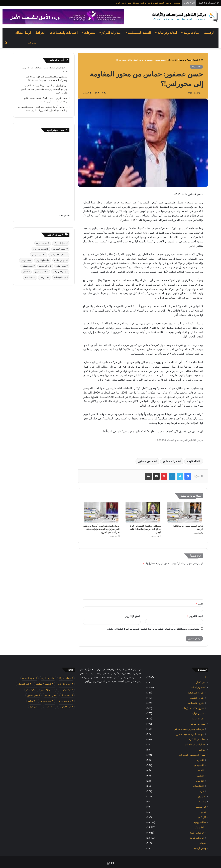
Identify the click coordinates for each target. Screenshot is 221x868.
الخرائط (40, 33)
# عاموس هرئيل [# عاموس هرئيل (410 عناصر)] (41, 272)
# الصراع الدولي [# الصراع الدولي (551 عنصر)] (43, 260)
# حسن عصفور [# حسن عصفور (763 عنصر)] (28, 266)
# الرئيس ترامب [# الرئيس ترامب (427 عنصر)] (61, 260)
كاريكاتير (202, 817)
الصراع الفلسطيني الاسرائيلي (192, 755)
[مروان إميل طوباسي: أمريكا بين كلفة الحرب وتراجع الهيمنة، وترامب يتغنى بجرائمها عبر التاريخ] (101, 512)
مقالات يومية (191, 33)
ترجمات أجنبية (197, 833)
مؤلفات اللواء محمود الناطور (190, 734)
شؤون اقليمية (197, 698)
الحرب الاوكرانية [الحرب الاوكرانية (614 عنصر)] (61, 277)
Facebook (161, 440)
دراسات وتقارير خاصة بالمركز (189, 729)
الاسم (200, 604)
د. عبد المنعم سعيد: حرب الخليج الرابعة (49, 68)
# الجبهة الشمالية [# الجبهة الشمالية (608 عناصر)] (60, 249)
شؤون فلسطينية (196, 703)
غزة (202, 791)
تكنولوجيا (202, 796)
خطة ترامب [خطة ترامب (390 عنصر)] (45, 277)
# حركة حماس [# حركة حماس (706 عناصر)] (45, 266)
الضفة (201, 770)
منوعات (202, 843)
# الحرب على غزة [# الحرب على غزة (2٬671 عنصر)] (41, 249)
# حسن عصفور (147, 461)
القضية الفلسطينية (139, 33)
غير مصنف (201, 807)
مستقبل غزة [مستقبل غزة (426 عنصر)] (30, 277)
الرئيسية (210, 33)
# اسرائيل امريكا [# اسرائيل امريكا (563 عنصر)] (61, 243)
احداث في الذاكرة (197, 739)
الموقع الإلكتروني (133, 616)
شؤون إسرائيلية (196, 693)
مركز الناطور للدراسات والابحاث (185, 440)
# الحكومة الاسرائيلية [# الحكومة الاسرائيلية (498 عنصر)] (59, 255)
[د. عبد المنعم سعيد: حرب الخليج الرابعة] (185, 512)
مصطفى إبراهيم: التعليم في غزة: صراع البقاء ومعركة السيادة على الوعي (148, 3)
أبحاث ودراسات (167, 33)
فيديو (204, 812)
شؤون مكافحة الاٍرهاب (193, 708)
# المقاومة (193, 461)
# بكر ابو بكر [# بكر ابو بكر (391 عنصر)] (26, 260)
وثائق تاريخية (200, 848)
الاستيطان (199, 765)
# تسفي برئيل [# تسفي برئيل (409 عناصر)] (62, 266)
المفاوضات (198, 786)
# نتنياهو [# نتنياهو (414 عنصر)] (26, 272)
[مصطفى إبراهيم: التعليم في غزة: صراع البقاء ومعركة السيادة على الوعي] (143, 512)
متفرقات (90, 33)
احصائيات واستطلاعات (64, 33)
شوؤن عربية (198, 719)
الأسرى (200, 760)
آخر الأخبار (201, 682)
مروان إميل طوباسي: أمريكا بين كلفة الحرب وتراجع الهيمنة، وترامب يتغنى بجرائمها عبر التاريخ (101, 529)
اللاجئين (200, 781)
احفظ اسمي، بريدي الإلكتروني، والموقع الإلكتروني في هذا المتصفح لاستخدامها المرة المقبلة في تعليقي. (153, 629)
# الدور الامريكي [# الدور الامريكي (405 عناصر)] (39, 255)
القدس (200, 776)
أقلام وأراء (173, 60)
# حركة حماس (171, 461)
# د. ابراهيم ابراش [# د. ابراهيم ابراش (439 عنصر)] (60, 272)
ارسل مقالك (23, 33)
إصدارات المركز (112, 33)
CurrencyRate (63, 215)
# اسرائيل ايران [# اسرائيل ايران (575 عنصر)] (43, 243)
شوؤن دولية (198, 713)
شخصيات (202, 802)
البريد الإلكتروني (195, 616)
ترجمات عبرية (197, 838)
